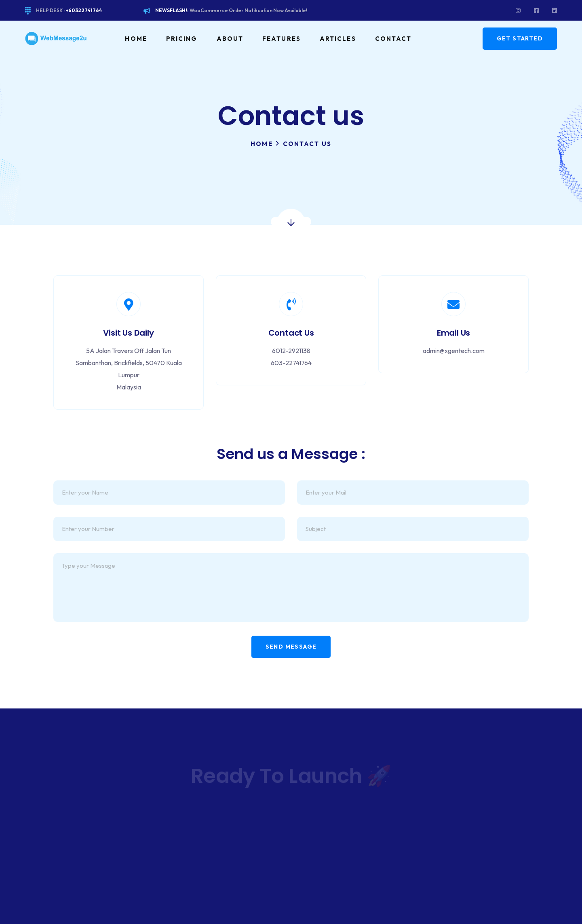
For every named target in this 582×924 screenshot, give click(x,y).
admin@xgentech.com (454, 351)
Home (136, 39)
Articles (338, 39)
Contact (393, 39)
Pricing (182, 39)
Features (282, 39)
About (230, 39)
